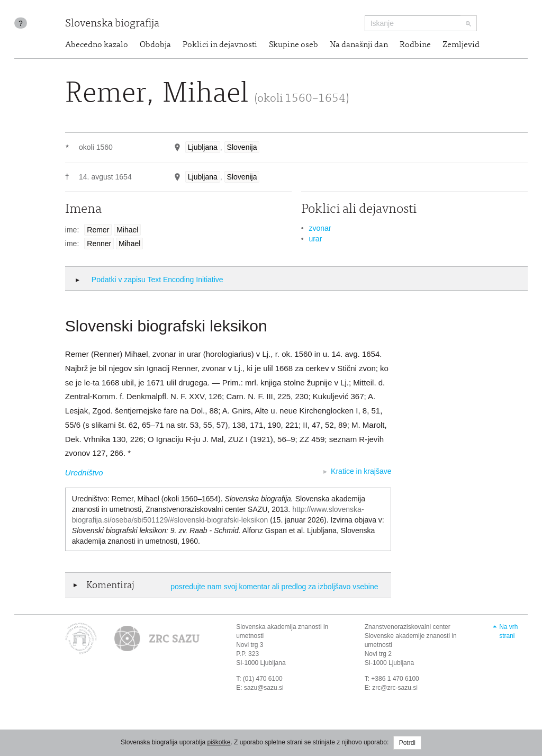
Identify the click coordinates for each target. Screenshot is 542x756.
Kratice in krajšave (361, 471)
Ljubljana (203, 147)
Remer (98, 230)
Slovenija (242, 147)
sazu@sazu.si (264, 688)
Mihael (127, 230)
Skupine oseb (293, 45)
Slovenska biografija (112, 24)
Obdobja (155, 45)
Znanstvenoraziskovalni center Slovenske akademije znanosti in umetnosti (411, 636)
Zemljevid (461, 45)
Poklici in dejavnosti (220, 45)
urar (315, 239)
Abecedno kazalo (97, 45)
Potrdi (407, 743)
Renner (99, 244)
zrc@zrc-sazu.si (395, 688)
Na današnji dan (359, 45)
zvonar (320, 228)
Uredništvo (84, 472)
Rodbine (415, 45)
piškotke (219, 742)
